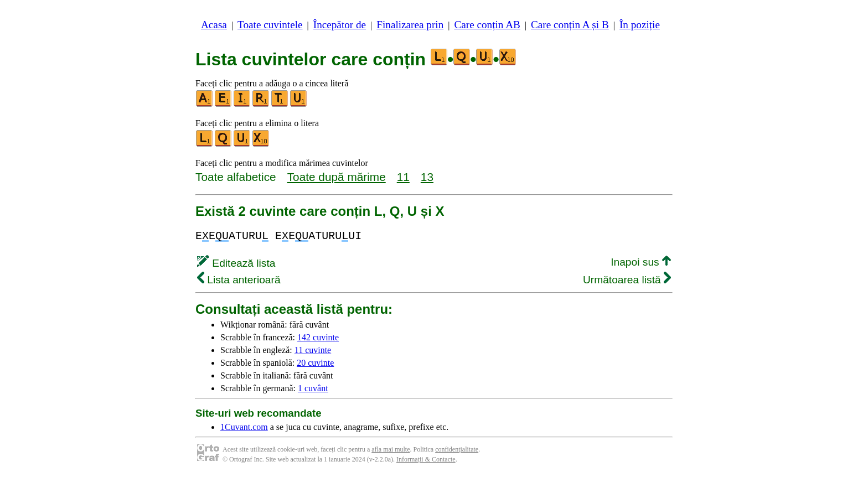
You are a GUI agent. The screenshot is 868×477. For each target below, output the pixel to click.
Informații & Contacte (426, 459)
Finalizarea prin (410, 25)
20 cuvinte (315, 363)
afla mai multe (391, 449)
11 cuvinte (313, 350)
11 (403, 177)
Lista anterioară (239, 280)
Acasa (214, 25)
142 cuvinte (318, 337)
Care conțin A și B (570, 25)
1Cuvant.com (244, 427)
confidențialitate (457, 449)
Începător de (340, 25)
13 (427, 177)
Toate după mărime (337, 177)
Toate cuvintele (270, 25)
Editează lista (236, 263)
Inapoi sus (641, 262)
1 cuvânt (313, 388)
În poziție (640, 25)
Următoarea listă (627, 280)
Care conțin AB (487, 25)
